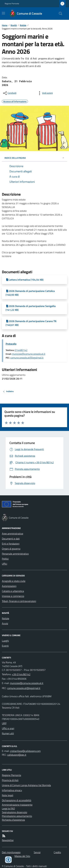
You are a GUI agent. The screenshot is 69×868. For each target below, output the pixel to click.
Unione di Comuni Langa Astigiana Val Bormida (26, 785)
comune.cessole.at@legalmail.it (27, 358)
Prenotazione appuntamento (17, 816)
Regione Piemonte (12, 4)
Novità (14, 25)
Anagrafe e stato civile (14, 581)
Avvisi (5, 623)
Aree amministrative (13, 534)
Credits (57, 852)
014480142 (21, 350)
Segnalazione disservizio (14, 812)
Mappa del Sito (22, 856)
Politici (5, 559)
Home (5, 25)
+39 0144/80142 (21, 674)
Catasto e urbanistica (13, 591)
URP (4, 723)
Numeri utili (8, 733)
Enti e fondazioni (11, 544)
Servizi (37, 852)
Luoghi (5, 641)
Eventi (5, 646)
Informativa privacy (12, 790)
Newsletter (8, 840)
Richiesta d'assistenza (13, 820)
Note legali (8, 795)
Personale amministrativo (15, 554)
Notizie (23, 25)
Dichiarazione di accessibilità (17, 800)
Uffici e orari (8, 728)
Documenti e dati (11, 539)
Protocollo (11, 344)
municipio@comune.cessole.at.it (29, 354)
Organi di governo (11, 549)
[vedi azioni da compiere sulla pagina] (45, 93)
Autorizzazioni (9, 586)
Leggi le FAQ (8, 808)
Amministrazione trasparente (17, 805)
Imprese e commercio (13, 596)
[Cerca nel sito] (59, 14)
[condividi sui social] (9, 93)
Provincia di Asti (10, 780)
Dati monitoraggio (11, 852)
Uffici (4, 564)
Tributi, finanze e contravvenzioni (19, 601)
